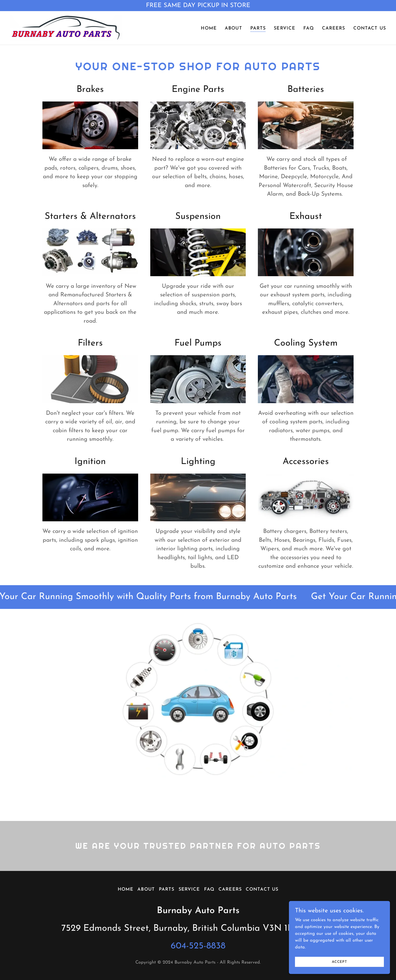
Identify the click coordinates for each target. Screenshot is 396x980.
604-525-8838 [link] (198, 946)
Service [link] (284, 28)
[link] (66, 28)
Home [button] (126, 889)
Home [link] (209, 28)
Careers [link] (334, 28)
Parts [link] (258, 28)
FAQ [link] (308, 28)
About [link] (233, 28)
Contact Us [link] (370, 28)
